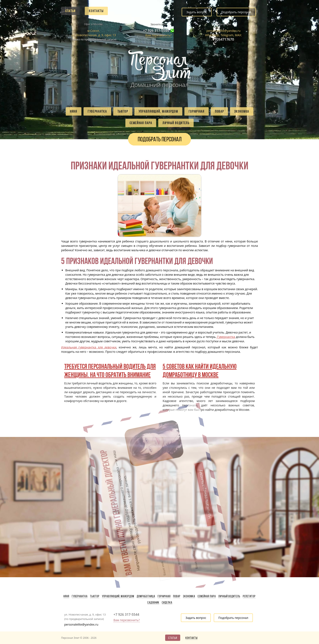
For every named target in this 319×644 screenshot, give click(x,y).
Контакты (96, 11)
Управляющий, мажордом (158, 111)
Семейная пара (141, 123)
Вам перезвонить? (158, 35)
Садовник (153, 603)
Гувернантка (97, 111)
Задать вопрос (197, 12)
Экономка (242, 111)
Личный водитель (176, 123)
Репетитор (249, 596)
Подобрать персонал (236, 12)
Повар (219, 111)
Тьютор (123, 111)
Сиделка (167, 603)
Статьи (70, 11)
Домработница (146, 596)
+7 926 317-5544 (156, 31)
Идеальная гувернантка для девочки (89, 347)
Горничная (197, 111)
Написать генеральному (175, 460)
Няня (74, 111)
